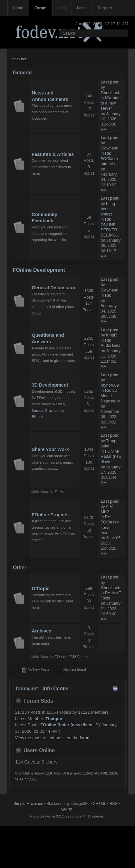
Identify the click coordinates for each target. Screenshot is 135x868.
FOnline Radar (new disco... (111, 456)
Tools (59, 492)
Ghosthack (111, 93)
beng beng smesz (108, 209)
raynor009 (110, 385)
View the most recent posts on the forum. (53, 738)
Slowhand (110, 148)
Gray (48, 411)
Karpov (37, 411)
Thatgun (54, 719)
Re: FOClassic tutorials (110, 159)
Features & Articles (53, 154)
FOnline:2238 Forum (71, 657)
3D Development (50, 385)
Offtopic (40, 588)
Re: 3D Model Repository (111, 396)
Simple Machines (28, 804)
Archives (41, 631)
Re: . (109, 295)
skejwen (58, 404)
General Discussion (53, 288)
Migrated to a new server (111, 103)
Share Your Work (50, 449)
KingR (111, 335)
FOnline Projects (50, 515)
